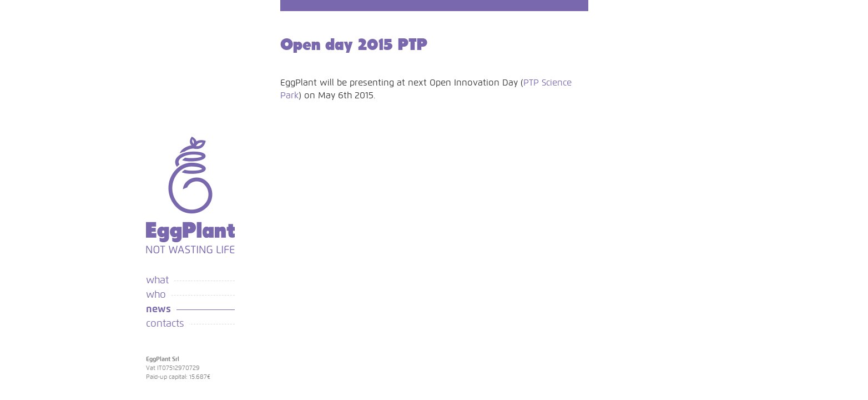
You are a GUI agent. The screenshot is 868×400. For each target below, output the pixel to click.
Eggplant (190, 195)
